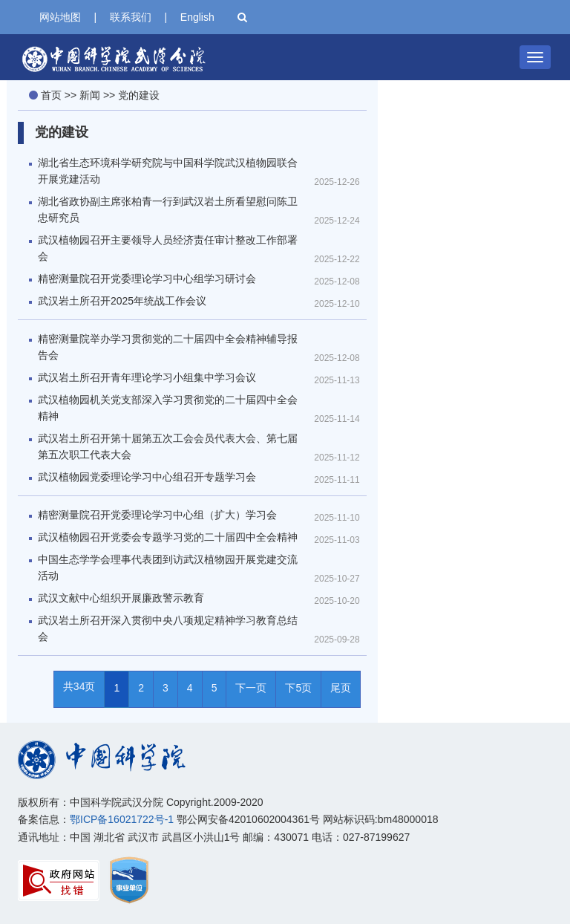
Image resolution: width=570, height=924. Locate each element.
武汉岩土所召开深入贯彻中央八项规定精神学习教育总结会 (168, 628)
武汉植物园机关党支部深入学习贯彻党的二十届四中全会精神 (168, 408)
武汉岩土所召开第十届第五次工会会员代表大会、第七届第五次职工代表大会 (168, 446)
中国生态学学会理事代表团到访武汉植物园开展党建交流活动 (168, 567)
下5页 (298, 688)
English (197, 17)
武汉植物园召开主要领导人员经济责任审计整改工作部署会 (168, 248)
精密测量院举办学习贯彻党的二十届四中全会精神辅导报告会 (168, 347)
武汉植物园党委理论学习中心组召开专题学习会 (147, 477)
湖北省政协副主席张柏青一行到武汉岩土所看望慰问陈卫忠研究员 (168, 209)
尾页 (341, 688)
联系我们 (131, 17)
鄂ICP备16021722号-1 (122, 819)
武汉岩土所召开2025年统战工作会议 (122, 301)
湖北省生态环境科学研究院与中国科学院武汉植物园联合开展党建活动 (168, 171)
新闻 (90, 95)
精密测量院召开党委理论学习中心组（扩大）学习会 (157, 515)
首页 (51, 95)
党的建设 (139, 95)
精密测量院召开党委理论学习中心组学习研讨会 (147, 279)
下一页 (251, 688)
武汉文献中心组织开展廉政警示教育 (121, 598)
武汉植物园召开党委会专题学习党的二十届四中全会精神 (168, 537)
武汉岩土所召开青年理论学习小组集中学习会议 (147, 377)
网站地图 (60, 17)
